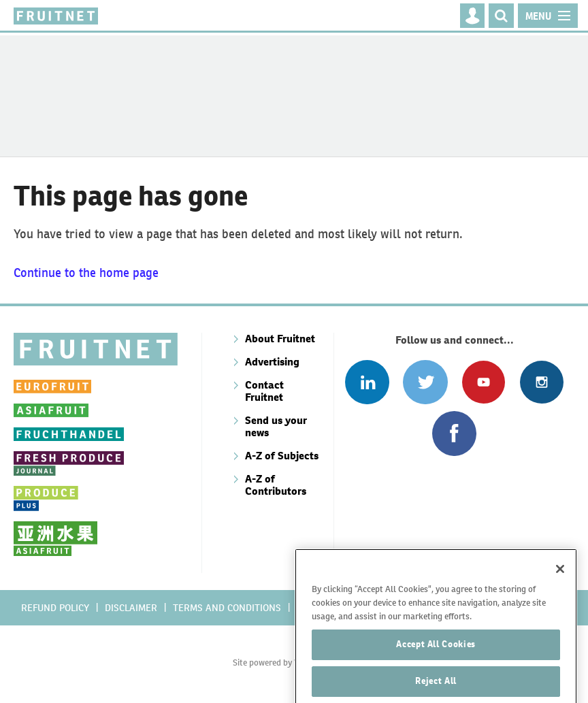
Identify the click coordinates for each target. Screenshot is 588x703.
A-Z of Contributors (276, 485)
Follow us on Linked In (367, 382)
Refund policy (55, 608)
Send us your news (276, 426)
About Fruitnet (280, 339)
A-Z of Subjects (282, 456)
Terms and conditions (227, 608)
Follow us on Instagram (541, 382)
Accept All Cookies (436, 667)
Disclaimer (131, 608)
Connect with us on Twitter (425, 382)
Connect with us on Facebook (454, 433)
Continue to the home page (86, 273)
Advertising (272, 362)
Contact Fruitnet (264, 391)
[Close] (560, 591)
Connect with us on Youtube (484, 382)
